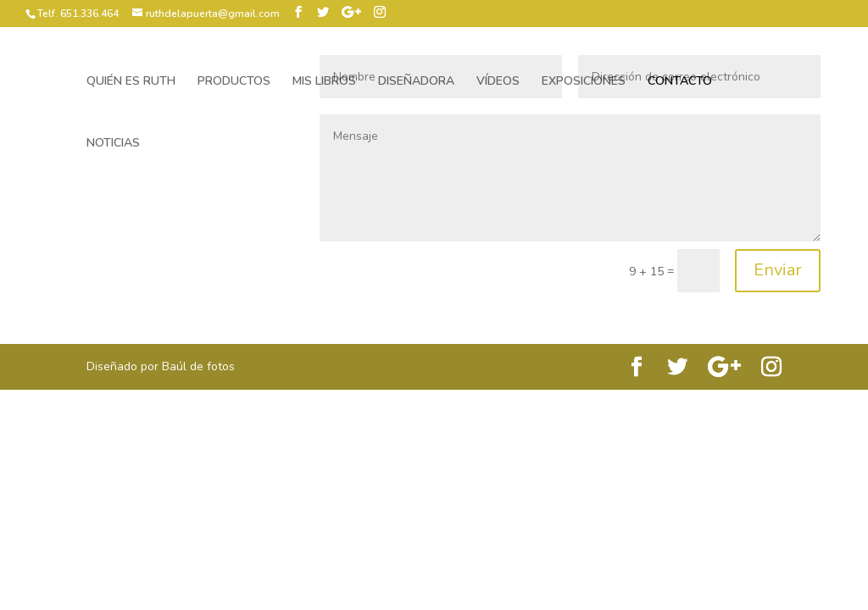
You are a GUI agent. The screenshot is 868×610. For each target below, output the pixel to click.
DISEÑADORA (416, 82)
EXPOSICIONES (584, 82)
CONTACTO (680, 82)
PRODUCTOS (234, 82)
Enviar (778, 270)
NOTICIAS (113, 144)
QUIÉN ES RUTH (131, 82)
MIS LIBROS (324, 82)
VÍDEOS (498, 82)
